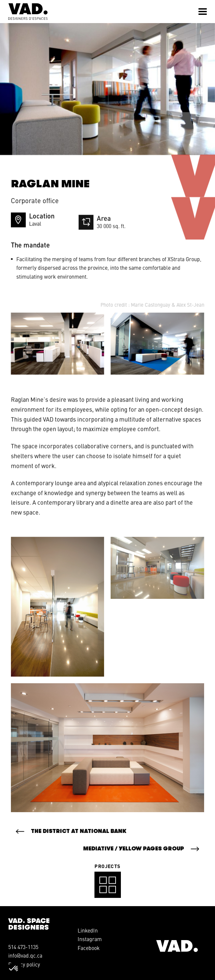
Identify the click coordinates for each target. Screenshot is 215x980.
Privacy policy (24, 964)
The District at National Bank (86, 831)
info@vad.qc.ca (25, 955)
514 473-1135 (23, 947)
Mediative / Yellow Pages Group (126, 849)
